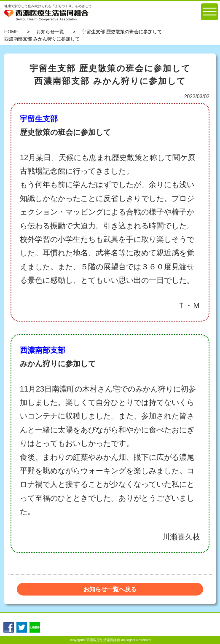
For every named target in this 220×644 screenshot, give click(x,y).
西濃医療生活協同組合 (103, 640)
